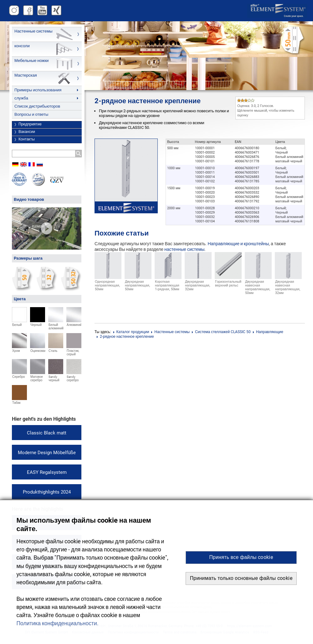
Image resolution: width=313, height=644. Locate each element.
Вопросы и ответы (31, 114)
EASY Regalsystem (47, 472)
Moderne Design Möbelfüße (47, 453)
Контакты (27, 139)
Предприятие (30, 124)
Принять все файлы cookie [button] (241, 557)
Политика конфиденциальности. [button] (58, 623)
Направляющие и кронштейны (238, 244)
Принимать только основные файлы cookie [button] (241, 578)
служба (21, 98)
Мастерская (26, 75)
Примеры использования (38, 90)
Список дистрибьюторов (37, 106)
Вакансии (27, 132)
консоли (22, 46)
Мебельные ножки (31, 61)
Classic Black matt (47, 433)
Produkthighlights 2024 (47, 492)
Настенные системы (33, 31)
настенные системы (184, 249)
